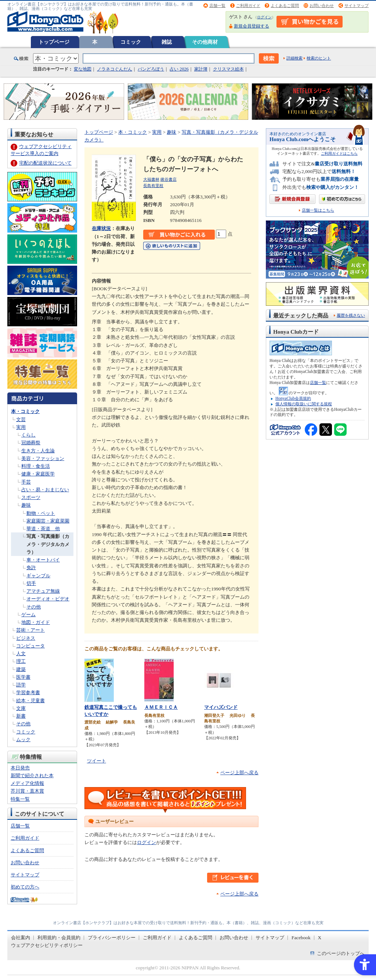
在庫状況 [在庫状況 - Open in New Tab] (101, 228)
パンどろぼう (151, 69)
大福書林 (151, 179)
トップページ (54, 42)
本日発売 (20, 768)
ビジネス (26, 638)
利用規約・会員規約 (59, 938)
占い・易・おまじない (45, 490)
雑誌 (167, 42)
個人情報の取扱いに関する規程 (304, 404)
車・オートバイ (43, 560)
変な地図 (83, 69)
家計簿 (201, 69)
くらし (28, 435)
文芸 (21, 419)
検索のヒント (319, 58)
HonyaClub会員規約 (293, 398)
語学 (21, 685)
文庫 (21, 708)
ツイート (97, 761)
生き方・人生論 (38, 451)
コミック (131, 42)
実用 (21, 427)
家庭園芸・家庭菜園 (48, 521)
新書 (21, 716)
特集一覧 (20, 799)
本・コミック (25, 411)
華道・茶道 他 (43, 529)
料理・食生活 (36, 466)
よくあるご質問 (285, 6)
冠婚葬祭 (31, 443)
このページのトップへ (341, 953)
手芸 (26, 482)
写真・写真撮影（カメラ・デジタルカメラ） (48, 544)
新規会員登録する (252, 26)
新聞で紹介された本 (32, 776)
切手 (31, 583)
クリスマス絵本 (228, 69)
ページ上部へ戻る (239, 773)
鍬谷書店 (169, 179)
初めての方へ (25, 887)
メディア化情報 (27, 783)
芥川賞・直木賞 (27, 791)
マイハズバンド (221, 707)
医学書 (23, 677)
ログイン (264, 17)
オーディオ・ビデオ (48, 599)
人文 (21, 654)
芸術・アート (30, 630)
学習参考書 (28, 692)
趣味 (26, 505)
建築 (21, 669)
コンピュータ (30, 646)
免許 (31, 568)
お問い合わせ (322, 6)
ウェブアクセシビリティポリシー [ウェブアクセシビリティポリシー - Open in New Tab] (47, 945)
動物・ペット (41, 513)
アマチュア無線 (43, 591)
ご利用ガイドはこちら (339, 153)
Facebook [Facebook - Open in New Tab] (301, 938)
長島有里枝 (153, 186)
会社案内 (21, 938)
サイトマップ (357, 6)
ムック (23, 740)
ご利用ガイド (248, 6)
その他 (34, 607)
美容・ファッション (43, 458)
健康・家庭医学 (38, 474)
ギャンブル (38, 576)
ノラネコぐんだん (115, 69)
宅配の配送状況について (45, 163)
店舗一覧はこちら (318, 210)
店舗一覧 (217, 6)
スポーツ (31, 497)
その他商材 (205, 42)
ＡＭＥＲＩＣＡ (161, 707)
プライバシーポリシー (112, 938)
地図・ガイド (36, 622)
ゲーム (28, 615)
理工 (21, 661)
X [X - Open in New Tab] (320, 938)
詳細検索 (294, 58)
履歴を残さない (351, 315)
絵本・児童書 (30, 701)
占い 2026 (179, 69)
